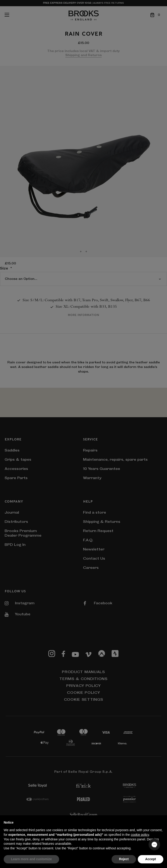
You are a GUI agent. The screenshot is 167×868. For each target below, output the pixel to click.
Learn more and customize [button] (31, 859)
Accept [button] (151, 859)
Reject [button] (124, 859)
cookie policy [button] (140, 835)
